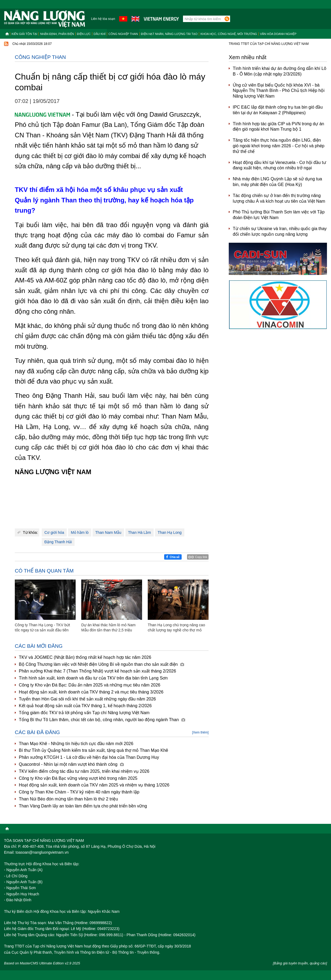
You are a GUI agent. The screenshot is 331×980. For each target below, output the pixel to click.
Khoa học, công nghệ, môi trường (229, 34)
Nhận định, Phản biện (57, 34)
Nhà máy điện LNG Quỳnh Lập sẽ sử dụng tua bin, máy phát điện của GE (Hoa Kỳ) (277, 182)
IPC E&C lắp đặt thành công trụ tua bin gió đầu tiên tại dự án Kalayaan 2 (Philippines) (278, 110)
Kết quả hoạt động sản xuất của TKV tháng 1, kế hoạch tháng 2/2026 (85, 706)
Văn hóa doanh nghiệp (278, 34)
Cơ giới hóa (54, 532)
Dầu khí (100, 34)
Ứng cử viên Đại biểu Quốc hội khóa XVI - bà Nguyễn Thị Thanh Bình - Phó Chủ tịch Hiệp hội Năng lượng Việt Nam (279, 91)
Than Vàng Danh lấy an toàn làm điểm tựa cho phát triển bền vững (83, 806)
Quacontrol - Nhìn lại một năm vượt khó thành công (71, 764)
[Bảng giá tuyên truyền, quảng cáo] (300, 963)
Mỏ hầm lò (80, 532)
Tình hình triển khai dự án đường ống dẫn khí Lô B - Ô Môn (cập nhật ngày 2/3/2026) (279, 71)
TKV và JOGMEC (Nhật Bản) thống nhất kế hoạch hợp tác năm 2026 (85, 657)
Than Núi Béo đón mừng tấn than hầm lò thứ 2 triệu (68, 799)
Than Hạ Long (170, 532)
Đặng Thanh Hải (58, 542)
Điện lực (84, 34)
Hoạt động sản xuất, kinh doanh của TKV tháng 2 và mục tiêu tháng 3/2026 (91, 692)
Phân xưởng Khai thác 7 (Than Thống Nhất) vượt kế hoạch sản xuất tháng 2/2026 (97, 671)
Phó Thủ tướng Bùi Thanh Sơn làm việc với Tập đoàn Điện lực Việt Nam (279, 215)
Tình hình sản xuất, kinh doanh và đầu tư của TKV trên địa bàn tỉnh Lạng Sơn (93, 678)
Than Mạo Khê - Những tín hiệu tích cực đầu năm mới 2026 (76, 744)
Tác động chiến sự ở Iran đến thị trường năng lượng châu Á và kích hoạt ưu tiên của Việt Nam (279, 198)
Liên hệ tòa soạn (103, 19)
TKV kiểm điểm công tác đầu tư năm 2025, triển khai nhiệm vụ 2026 (84, 771)
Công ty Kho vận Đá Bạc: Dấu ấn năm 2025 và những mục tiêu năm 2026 (90, 685)
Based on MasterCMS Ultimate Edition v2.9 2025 (42, 963)
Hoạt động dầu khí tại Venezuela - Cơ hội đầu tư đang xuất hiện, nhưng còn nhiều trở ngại (279, 165)
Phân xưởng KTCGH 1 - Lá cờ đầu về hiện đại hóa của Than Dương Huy (89, 757)
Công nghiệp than (123, 34)
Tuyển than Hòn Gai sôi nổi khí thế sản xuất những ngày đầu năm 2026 (87, 699)
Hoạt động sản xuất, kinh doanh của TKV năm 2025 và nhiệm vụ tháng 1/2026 (94, 785)
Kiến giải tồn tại (24, 34)
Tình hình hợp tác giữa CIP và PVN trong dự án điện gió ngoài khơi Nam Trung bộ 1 (278, 127)
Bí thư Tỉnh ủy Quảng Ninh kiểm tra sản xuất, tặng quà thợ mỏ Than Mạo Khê (94, 750)
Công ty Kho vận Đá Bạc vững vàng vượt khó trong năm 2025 (78, 778)
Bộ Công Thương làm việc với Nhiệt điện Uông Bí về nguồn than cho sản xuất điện (101, 664)
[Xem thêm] (200, 732)
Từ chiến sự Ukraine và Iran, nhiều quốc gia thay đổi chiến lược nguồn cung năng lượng (280, 231)
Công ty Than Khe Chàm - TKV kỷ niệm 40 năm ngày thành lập (79, 792)
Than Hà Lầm (140, 532)
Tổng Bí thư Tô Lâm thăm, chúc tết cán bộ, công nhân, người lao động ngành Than (102, 720)
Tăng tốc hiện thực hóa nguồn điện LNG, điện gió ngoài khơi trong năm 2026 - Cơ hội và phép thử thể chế (279, 146)
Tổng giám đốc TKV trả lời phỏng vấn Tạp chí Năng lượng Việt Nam (84, 713)
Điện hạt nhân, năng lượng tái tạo (169, 34)
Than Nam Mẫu (108, 532)
